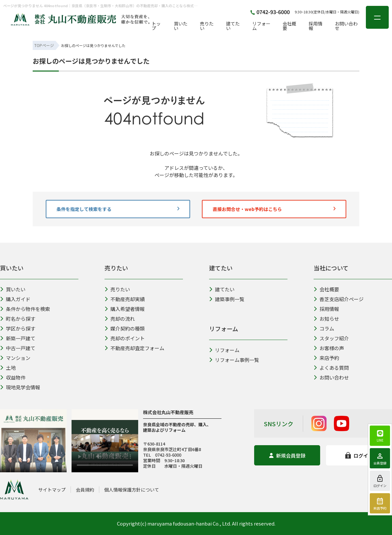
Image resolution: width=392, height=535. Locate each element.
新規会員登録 (287, 455)
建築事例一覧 (227, 299)
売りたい (207, 26)
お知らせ (326, 319)
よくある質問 (331, 368)
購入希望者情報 (125, 309)
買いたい (181, 26)
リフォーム (261, 26)
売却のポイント (125, 338)
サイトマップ (52, 490)
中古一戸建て (18, 348)
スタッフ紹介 (331, 338)
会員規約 (85, 490)
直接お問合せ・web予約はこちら (274, 209)
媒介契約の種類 (125, 328)
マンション (15, 358)
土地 (8, 368)
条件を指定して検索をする (118, 209)
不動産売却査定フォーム (134, 348)
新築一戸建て (18, 338)
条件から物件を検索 (25, 309)
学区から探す (18, 328)
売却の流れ (120, 319)
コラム (324, 328)
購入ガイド (15, 299)
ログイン (359, 455)
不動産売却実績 (125, 299)
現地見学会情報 (20, 387)
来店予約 (326, 358)
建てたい (233, 26)
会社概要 (289, 26)
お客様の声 (329, 348)
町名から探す (18, 319)
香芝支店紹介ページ (339, 299)
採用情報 (316, 26)
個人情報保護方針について (132, 490)
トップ (156, 26)
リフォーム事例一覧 (234, 360)
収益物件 (13, 377)
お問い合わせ (346, 26)
